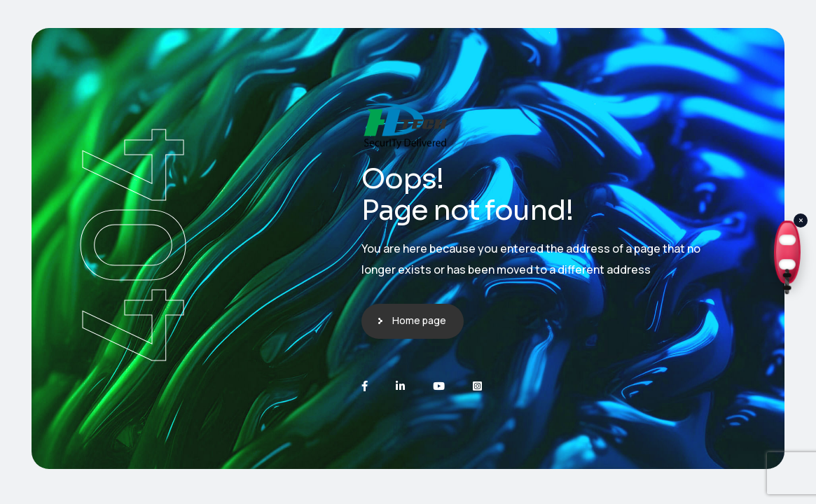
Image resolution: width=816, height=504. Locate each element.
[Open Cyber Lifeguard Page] (788, 252)
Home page (419, 320)
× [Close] (801, 220)
